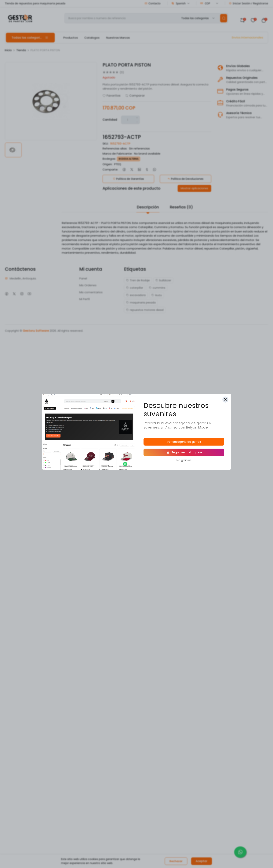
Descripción (148, 207)
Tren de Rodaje (138, 280)
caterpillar (135, 288)
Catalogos (92, 38)
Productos (71, 38)
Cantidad (110, 120)
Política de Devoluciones (186, 179)
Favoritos (112, 96)
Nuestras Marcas (118, 38)
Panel (83, 278)
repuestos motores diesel (145, 310)
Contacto (153, 3)
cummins (157, 288)
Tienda (21, 50)
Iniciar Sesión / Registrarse (248, 3)
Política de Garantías (128, 179)
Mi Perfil (84, 299)
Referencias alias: (115, 148)
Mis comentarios (91, 292)
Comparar (135, 96)
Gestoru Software (36, 331)
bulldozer (163, 280)
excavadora (136, 295)
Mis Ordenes (88, 285)
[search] (224, 18)
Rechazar (176, 861)
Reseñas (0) (181, 207)
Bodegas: (109, 159)
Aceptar (202, 861)
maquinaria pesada (141, 303)
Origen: (107, 164)
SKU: (106, 143)
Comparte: (110, 169)
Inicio (8, 50)
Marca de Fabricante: (117, 154)
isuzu (157, 295)
